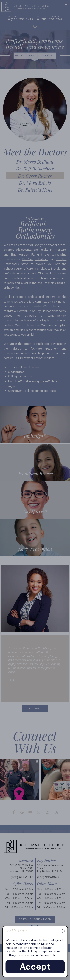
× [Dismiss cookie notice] (64, 931)
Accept (35, 967)
